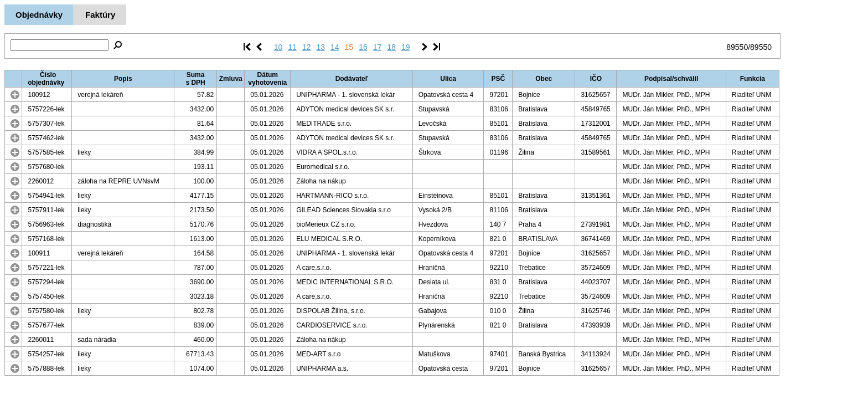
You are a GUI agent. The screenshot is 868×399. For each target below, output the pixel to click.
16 (363, 47)
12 (307, 47)
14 (335, 47)
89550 (737, 47)
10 (278, 47)
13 (321, 47)
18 (391, 47)
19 (406, 47)
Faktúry (100, 15)
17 (378, 47)
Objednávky (39, 15)
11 (292, 47)
